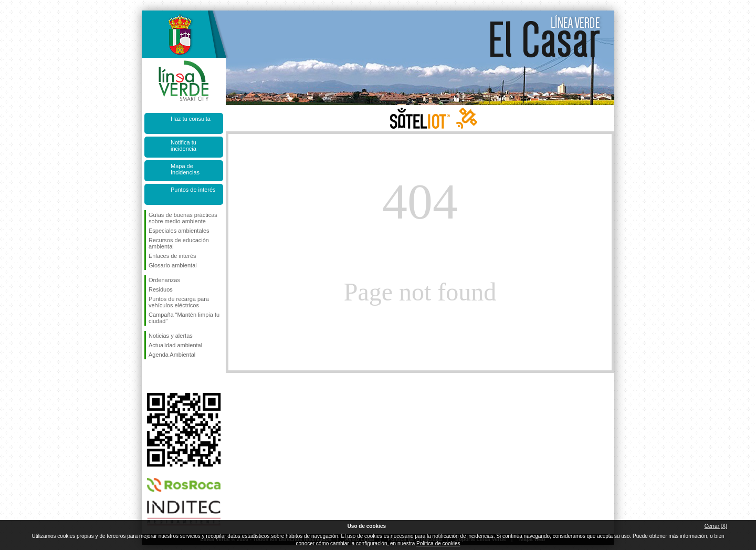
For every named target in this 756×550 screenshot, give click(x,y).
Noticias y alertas (171, 336)
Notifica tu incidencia (183, 146)
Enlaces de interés (172, 256)
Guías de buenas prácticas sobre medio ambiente (183, 218)
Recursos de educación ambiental (179, 243)
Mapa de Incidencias (185, 169)
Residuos (161, 289)
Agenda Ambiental (172, 355)
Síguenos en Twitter (168, 376)
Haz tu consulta (191, 119)
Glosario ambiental (173, 265)
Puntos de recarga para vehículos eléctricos (179, 302)
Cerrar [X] (716, 526)
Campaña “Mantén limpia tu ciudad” (184, 318)
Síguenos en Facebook (151, 376)
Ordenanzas (164, 280)
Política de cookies (438, 543)
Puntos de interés (193, 190)
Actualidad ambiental (175, 345)
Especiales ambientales (179, 231)
